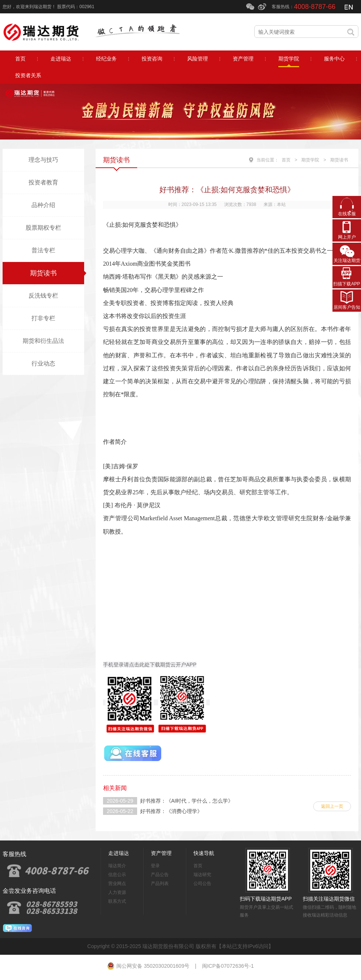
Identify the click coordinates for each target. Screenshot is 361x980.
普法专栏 (43, 250)
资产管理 (161, 853)
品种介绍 (43, 205)
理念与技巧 (43, 160)
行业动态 (43, 363)
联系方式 (117, 901)
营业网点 (117, 884)
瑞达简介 (117, 866)
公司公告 (202, 884)
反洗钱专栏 (43, 296)
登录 (155, 866)
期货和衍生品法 (43, 341)
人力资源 (117, 892)
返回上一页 (332, 806)
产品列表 (160, 884)
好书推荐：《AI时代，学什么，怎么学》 (187, 801)
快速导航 (204, 853)
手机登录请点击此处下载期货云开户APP (150, 665)
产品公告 (160, 875)
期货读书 (43, 273)
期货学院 (310, 160)
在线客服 (347, 214)
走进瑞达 (119, 853)
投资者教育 (43, 182)
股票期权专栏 (43, 228)
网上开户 (347, 237)
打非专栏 (43, 318)
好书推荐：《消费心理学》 (171, 811)
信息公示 (117, 875)
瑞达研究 (202, 875)
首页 (286, 160)
